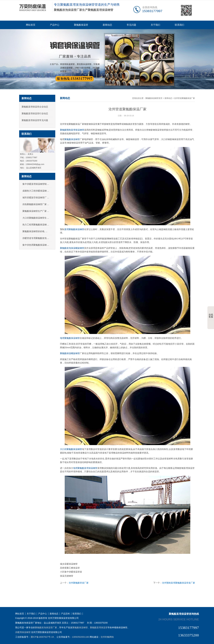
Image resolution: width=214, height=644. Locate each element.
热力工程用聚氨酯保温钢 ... (36, 225)
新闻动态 (107, 25)
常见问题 (131, 25)
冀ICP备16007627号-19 (42, 637)
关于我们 (155, 25)
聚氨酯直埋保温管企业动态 (35, 107)
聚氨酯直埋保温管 (99, 627)
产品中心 (55, 25)
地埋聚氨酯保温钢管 (70, 338)
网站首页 (31, 25)
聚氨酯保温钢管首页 (154, 98)
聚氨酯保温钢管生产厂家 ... (36, 211)
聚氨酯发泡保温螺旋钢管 (72, 248)
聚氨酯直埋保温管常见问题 (35, 120)
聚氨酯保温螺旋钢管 (70, 353)
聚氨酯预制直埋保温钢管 (72, 130)
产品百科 (65, 614)
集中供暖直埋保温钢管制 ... (36, 184)
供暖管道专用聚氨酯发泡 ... (36, 238)
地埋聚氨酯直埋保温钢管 (85, 468)
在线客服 (211, 313)
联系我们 (179, 25)
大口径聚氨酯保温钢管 (71, 449)
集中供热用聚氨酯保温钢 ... (36, 245)
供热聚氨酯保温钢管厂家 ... (36, 204)
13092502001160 (80, 637)
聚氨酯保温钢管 (72, 139)
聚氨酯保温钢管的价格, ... (35, 231)
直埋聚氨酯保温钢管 (74, 229)
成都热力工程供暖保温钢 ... (36, 191)
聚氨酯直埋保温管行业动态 (35, 113)
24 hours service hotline (179, 619)
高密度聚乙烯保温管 (70, 568)
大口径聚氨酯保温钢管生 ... (36, 218)
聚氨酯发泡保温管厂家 (46, 627)
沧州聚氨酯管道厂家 (79, 583)
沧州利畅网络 (107, 637)
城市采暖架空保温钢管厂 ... (36, 198)
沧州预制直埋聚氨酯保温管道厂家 (179, 583)
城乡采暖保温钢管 (69, 564)
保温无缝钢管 (67, 576)
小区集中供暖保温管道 (71, 572)
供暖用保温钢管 (23, 632)
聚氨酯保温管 (81, 25)
